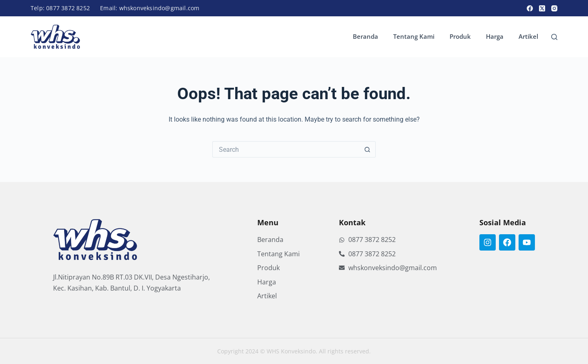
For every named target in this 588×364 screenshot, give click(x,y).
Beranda (365, 36)
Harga (495, 36)
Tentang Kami (414, 36)
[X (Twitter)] (542, 8)
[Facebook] (530, 8)
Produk (460, 36)
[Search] (554, 37)
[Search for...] (286, 149)
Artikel (528, 36)
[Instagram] (554, 8)
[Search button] (367, 149)
